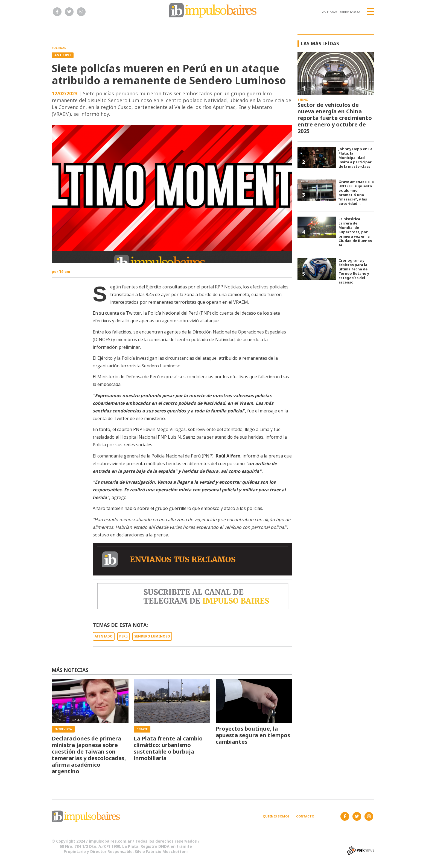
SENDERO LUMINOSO (152, 636)
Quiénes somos (276, 816)
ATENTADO (104, 636)
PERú (123, 636)
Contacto (305, 816)
